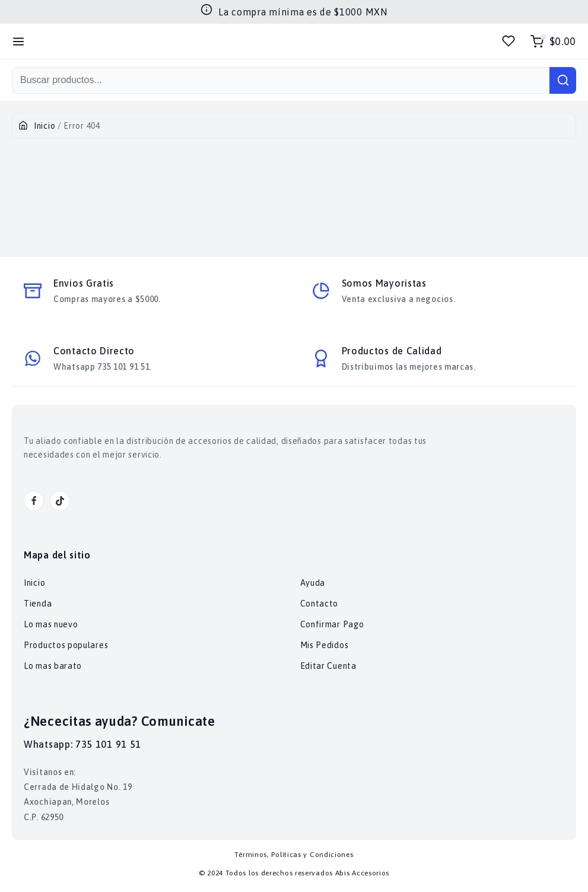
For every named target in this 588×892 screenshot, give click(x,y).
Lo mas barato (53, 666)
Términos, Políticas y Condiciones (294, 855)
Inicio (45, 126)
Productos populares (66, 645)
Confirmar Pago (332, 624)
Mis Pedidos (325, 645)
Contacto (320, 604)
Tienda (38, 604)
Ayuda (313, 583)
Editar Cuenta (328, 666)
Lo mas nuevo (51, 624)
